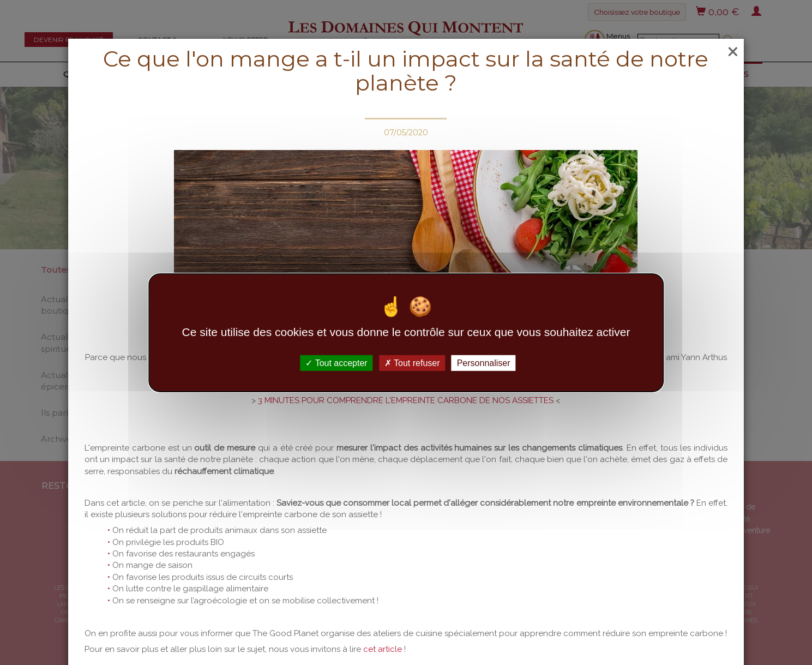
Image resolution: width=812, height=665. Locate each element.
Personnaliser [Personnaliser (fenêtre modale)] (484, 363)
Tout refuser (412, 363)
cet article (383, 649)
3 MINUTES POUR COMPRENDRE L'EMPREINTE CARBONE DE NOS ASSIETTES (407, 400)
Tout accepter (336, 363)
